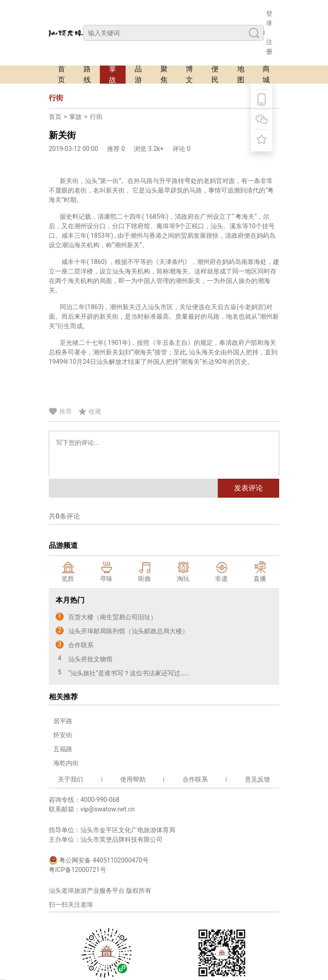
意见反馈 (258, 779)
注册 (269, 47)
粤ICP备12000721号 (77, 870)
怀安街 (63, 735)
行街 (96, 117)
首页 (61, 75)
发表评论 (248, 488)
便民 (215, 75)
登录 (269, 18)
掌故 (112, 75)
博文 (189, 75)
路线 (87, 75)
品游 (138, 75)
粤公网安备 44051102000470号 (99, 860)
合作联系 (195, 779)
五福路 (63, 749)
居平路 (63, 721)
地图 (241, 75)
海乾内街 (66, 763)
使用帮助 (133, 779)
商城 (266, 75)
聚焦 (164, 75)
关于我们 (70, 779)
